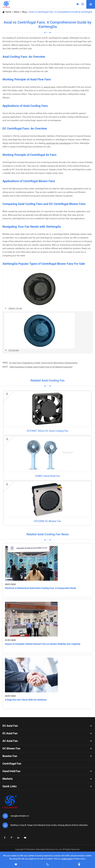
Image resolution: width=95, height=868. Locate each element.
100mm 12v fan (15, 308)
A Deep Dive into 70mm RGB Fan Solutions (26, 700)
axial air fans (49, 87)
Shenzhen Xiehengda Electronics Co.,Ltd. (44, 849)
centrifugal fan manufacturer (58, 143)
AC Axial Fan (10, 741)
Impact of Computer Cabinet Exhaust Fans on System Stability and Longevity (43, 644)
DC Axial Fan (10, 726)
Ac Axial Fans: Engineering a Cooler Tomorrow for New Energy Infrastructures (43, 363)
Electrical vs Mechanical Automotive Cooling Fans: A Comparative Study (40, 588)
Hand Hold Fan (11, 771)
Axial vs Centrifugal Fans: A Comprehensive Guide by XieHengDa (61, 12)
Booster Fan (10, 756)
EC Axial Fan (10, 733)
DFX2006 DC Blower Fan (47, 521)
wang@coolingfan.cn (20, 816)
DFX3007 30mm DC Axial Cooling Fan (47, 431)
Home (8, 12)
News (17, 12)
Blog (24, 12)
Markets (8, 779)
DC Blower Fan (11, 748)
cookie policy (67, 859)
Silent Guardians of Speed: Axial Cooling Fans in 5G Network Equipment (41, 367)
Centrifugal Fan (12, 764)
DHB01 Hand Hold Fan (48, 476)
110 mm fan (13, 350)
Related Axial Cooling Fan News (48, 534)
